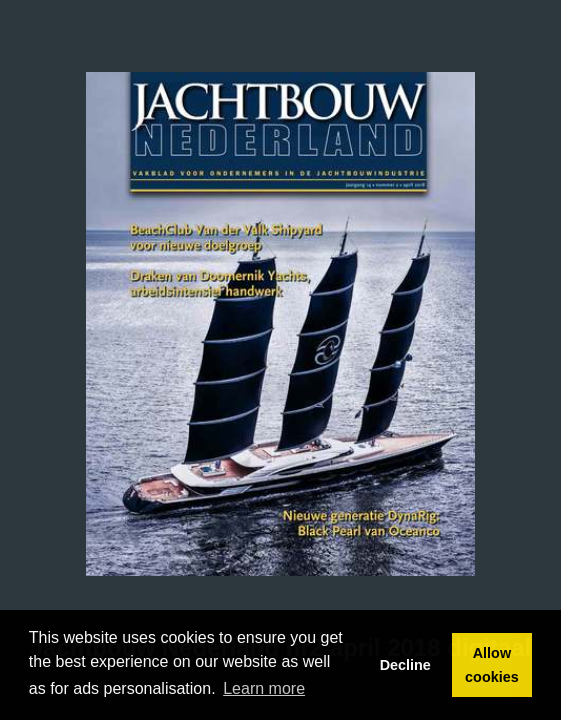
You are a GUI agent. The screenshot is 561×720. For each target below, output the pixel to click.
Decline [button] (405, 665)
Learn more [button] (264, 688)
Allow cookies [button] (492, 665)
